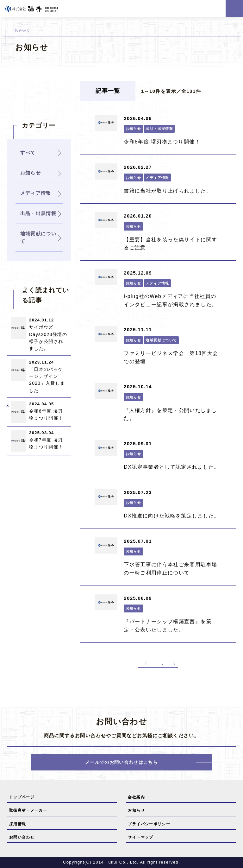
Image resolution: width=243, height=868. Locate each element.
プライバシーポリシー (149, 824)
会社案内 (136, 797)
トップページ (22, 797)
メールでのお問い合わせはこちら (121, 762)
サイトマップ (140, 837)
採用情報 (18, 824)
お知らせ (136, 810)
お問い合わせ (22, 837)
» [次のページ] (174, 663)
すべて (28, 152)
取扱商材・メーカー (28, 810)
